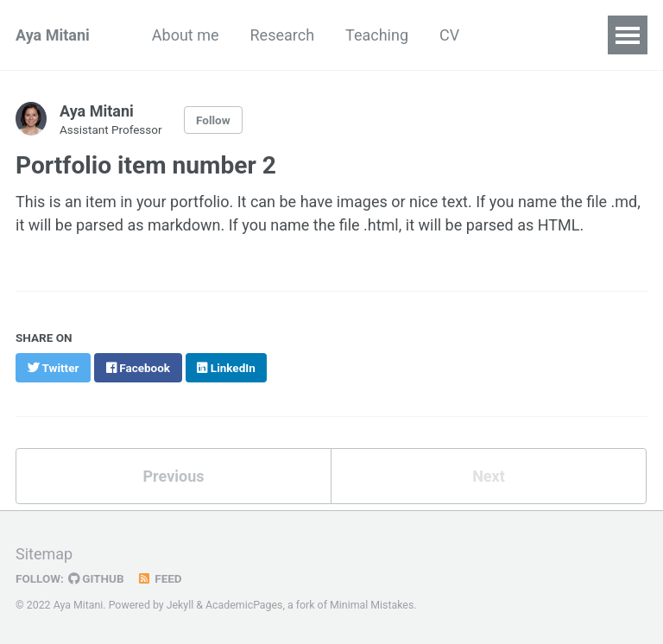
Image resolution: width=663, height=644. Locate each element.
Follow (213, 120)
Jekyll (180, 605)
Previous (174, 476)
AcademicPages (244, 605)
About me (186, 35)
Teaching (377, 35)
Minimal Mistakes (372, 605)
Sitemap (44, 554)
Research (283, 35)
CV (449, 35)
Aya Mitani (53, 35)
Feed (160, 578)
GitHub (96, 578)
